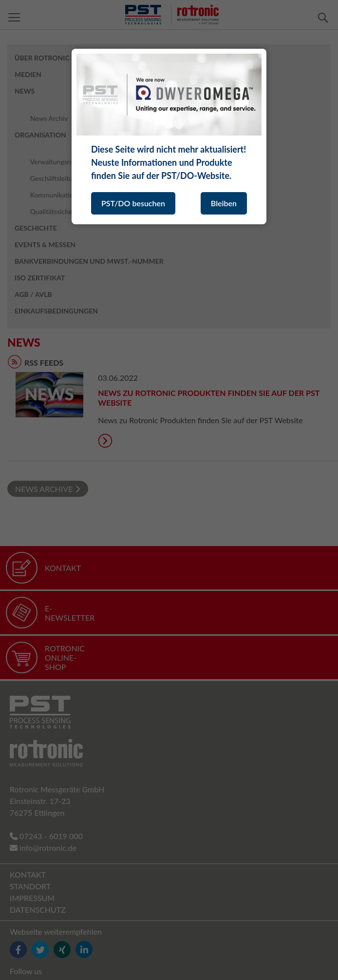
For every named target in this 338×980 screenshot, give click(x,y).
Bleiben (224, 203)
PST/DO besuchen (133, 203)
